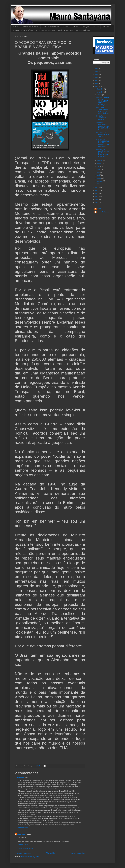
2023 (97, 69)
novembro (100, 92)
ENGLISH (65, 27)
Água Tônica (22, 834)
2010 (97, 199)
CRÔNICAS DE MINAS (31, 27)
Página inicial (50, 853)
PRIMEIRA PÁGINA (83, 30)
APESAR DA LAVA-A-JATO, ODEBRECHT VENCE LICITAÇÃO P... (103, 101)
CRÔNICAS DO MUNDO (50, 27)
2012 (97, 193)
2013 (97, 191)
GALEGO (96, 27)
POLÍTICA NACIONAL (66, 30)
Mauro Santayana (103, 212)
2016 (97, 84)
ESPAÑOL (75, 27)
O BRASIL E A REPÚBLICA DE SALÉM (103, 135)
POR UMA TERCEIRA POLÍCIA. (101, 118)
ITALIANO (105, 27)
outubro (100, 95)
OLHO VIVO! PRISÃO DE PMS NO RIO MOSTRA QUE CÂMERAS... (103, 153)
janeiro (99, 184)
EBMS (99, 209)
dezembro (100, 89)
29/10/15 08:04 (23, 828)
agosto (99, 163)
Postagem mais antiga (77, 853)
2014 (97, 188)
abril (98, 175)
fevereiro (100, 181)
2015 (97, 86)
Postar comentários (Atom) (30, 857)
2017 (97, 81)
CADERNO (16, 27)
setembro (100, 160)
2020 (97, 72)
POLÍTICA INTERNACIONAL (45, 30)
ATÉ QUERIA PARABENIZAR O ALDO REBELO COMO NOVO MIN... (103, 143)
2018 (97, 78)
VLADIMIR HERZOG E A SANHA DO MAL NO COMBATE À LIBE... (103, 126)
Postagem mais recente (23, 853)
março (99, 178)
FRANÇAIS (86, 27)
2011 (97, 196)
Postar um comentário (25, 849)
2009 (97, 202)
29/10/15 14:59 (23, 844)
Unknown (21, 778)
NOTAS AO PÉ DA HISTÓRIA (23, 30)
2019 (97, 75)
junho (99, 169)
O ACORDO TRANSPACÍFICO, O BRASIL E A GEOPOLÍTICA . (103, 110)
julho (99, 166)
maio (99, 172)
